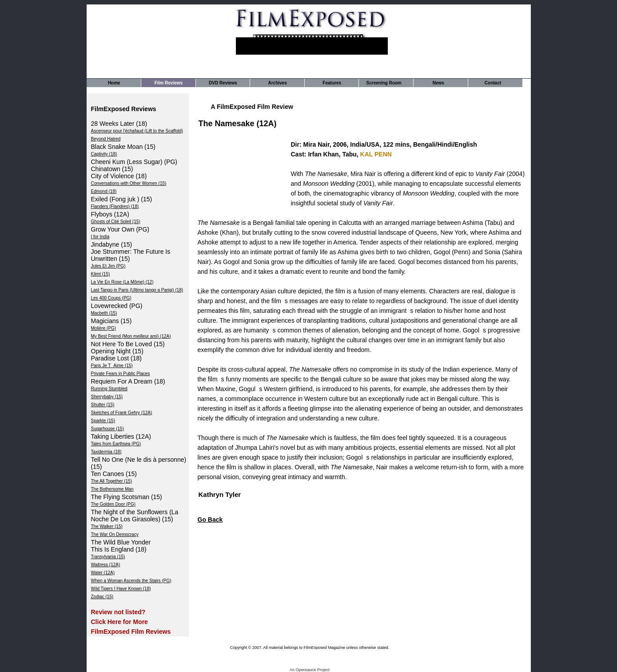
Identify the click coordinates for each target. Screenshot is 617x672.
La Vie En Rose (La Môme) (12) (122, 282)
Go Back (210, 520)
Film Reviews (169, 83)
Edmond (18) (104, 191)
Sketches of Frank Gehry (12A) (122, 413)
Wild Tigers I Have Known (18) (121, 589)
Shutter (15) (103, 405)
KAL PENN (376, 154)
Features (332, 83)
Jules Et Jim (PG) (108, 266)
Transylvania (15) (108, 557)
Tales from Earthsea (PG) (116, 444)
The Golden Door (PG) (113, 504)
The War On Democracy (115, 534)
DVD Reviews (223, 83)
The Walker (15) (107, 526)
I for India (100, 237)
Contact (493, 83)
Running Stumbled (109, 389)
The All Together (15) (112, 481)
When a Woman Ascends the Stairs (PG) (131, 581)
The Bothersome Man (112, 489)
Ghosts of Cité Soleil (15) (116, 222)
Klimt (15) (101, 274)
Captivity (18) (104, 154)
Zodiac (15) (102, 597)
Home (114, 83)
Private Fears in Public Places (121, 374)
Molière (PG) (104, 328)
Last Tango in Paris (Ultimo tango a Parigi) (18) (137, 290)
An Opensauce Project (310, 670)
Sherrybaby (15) (107, 397)
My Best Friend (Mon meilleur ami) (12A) (131, 336)
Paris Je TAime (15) (112, 366)
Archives (277, 83)
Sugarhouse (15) (108, 429)
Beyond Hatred (106, 139)
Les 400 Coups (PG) (111, 298)
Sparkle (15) (103, 421)
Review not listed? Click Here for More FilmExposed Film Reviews (131, 622)
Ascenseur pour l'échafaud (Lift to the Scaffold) (137, 131)
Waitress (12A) (106, 565)
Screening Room (384, 83)
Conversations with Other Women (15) (129, 183)
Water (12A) (103, 573)
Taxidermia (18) (106, 452)
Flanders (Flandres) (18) (115, 206)
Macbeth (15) (104, 313)
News (438, 83)
